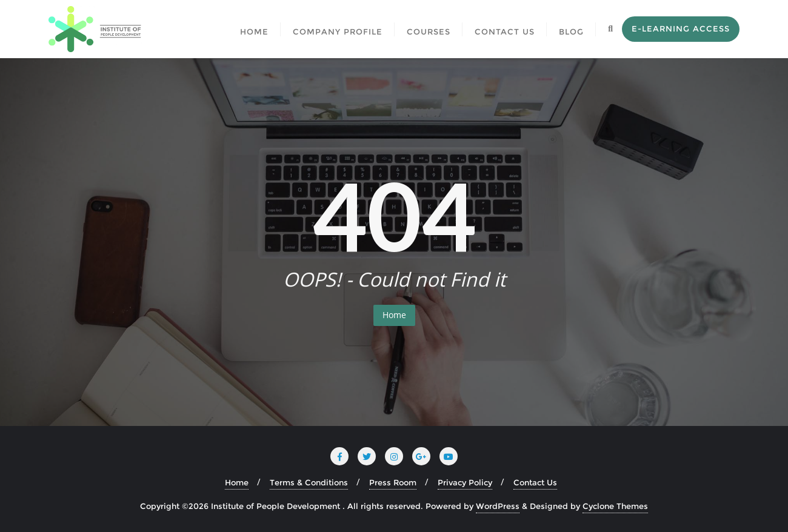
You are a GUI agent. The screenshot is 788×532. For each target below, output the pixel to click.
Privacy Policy (465, 482)
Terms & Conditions (309, 482)
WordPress (498, 506)
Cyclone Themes (615, 506)
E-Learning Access (681, 28)
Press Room (393, 482)
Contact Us (535, 482)
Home (394, 315)
